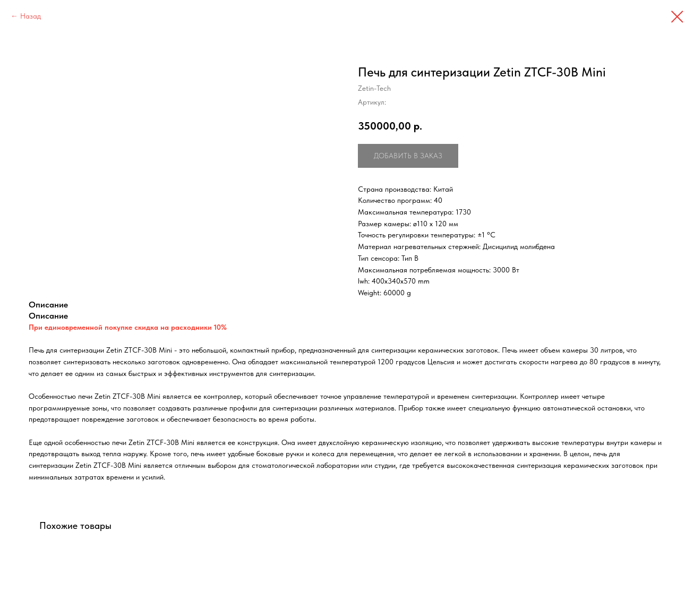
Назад (31, 16)
